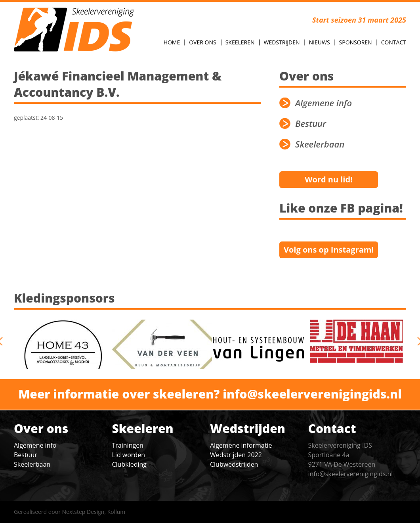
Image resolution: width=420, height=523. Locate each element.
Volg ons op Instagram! (329, 250)
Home (172, 42)
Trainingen (128, 445)
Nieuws (320, 42)
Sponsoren (356, 42)
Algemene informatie (241, 445)
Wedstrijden (282, 42)
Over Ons (202, 42)
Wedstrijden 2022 (236, 455)
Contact (394, 42)
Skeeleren (240, 42)
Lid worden (129, 455)
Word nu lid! (329, 179)
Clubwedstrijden (234, 464)
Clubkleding (129, 464)
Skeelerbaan (320, 144)
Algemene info (324, 103)
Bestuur (311, 124)
